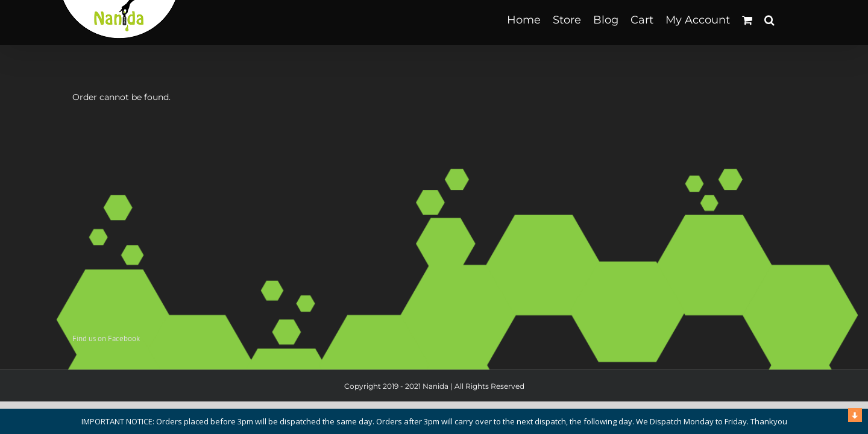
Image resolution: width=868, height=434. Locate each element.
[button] (782, 20)
